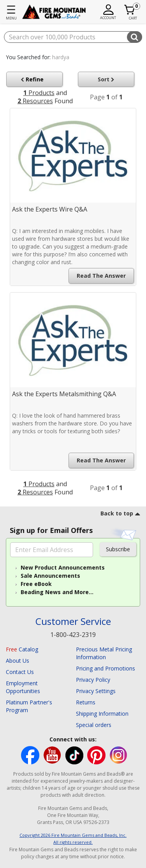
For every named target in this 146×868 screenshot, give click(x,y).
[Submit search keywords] (135, 37)
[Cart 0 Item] (130, 10)
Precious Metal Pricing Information (104, 653)
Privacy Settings (96, 691)
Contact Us (20, 672)
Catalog (22, 649)
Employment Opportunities (23, 687)
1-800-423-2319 (73, 635)
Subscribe (118, 549)
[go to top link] (120, 515)
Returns (86, 702)
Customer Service (73, 622)
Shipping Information (102, 714)
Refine (34, 79)
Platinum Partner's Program (29, 706)
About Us (18, 661)
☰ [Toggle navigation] (11, 9)
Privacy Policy (93, 680)
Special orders (94, 725)
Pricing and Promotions (106, 668)
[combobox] (73, 37)
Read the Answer (101, 276)
